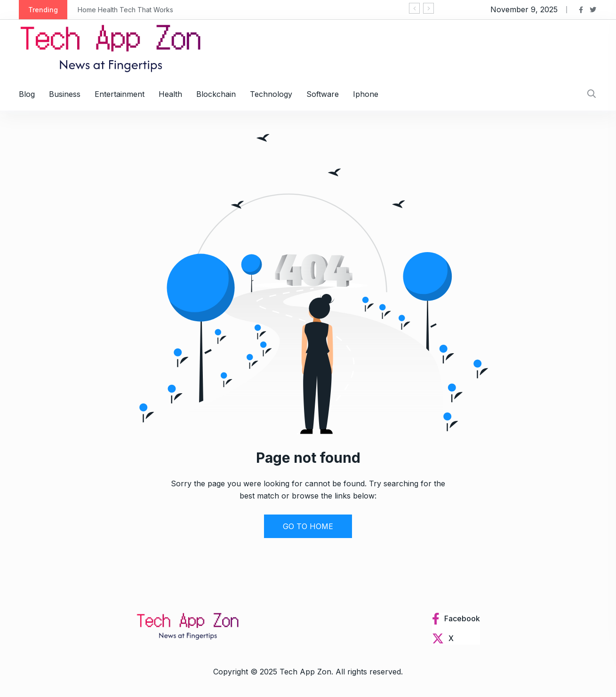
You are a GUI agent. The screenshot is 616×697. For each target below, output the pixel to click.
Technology (271, 94)
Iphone (366, 94)
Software (323, 94)
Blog (27, 94)
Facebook (462, 618)
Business (65, 94)
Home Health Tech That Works (125, 10)
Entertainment (120, 94)
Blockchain (216, 94)
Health (170, 94)
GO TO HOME (308, 526)
